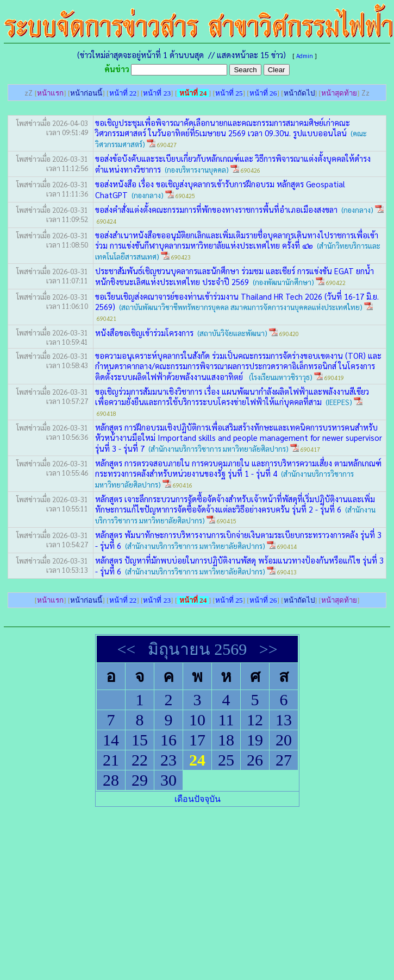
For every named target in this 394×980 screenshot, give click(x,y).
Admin (305, 56)
